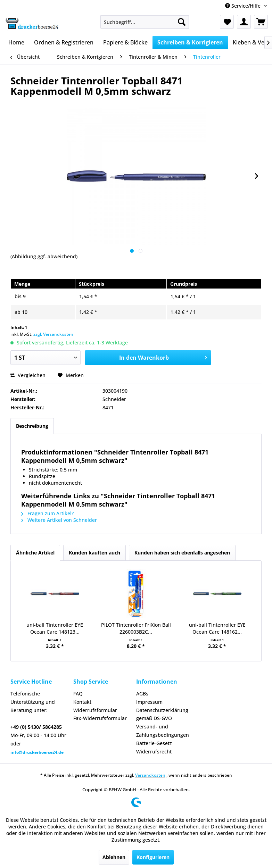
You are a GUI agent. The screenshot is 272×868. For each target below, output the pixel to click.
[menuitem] (145, 22)
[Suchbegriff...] (145, 22)
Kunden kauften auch (94, 553)
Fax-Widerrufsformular (100, 718)
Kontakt (82, 702)
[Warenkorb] (261, 22)
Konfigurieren (153, 857)
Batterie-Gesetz (154, 743)
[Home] (16, 42)
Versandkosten (150, 775)
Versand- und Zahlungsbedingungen (163, 731)
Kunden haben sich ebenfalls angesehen (182, 553)
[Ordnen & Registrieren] (64, 42)
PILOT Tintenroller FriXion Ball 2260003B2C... (136, 628)
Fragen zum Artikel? (47, 513)
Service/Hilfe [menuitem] (244, 6)
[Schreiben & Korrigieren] (190, 42)
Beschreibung (32, 426)
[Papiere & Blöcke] (125, 42)
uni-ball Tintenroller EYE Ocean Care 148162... (217, 628)
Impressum (149, 702)
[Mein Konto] (244, 22)
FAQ (78, 694)
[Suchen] (182, 22)
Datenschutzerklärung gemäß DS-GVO (162, 714)
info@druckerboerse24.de (37, 752)
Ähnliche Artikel (35, 553)
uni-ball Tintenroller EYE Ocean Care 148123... (55, 628)
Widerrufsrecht (154, 752)
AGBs (142, 694)
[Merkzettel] (227, 22)
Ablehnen (114, 857)
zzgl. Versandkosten (53, 334)
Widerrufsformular (95, 710)
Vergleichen (28, 375)
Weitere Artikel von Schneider (59, 520)
